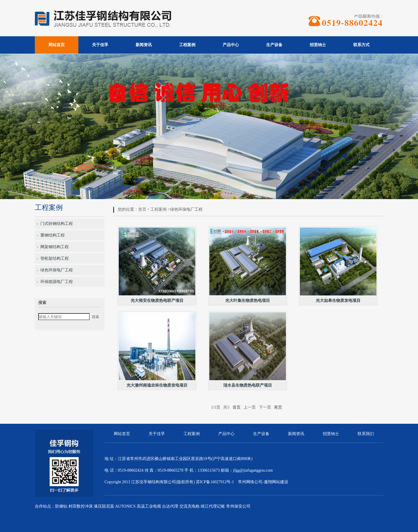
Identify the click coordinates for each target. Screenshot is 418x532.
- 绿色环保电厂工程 (55, 270)
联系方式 (361, 45)
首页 (142, 209)
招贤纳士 (318, 45)
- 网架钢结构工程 (53, 247)
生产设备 (274, 45)
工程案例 (187, 45)
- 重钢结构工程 (51, 235)
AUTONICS (126, 506)
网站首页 (57, 45)
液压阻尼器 (104, 506)
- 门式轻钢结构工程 (55, 224)
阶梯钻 (61, 506)
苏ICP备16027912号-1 (215, 482)
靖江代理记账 (213, 506)
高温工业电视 (149, 506)
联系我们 (366, 434)
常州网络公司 (250, 482)
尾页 (278, 407)
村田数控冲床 (81, 506)
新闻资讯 (144, 45)
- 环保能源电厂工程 (55, 282)
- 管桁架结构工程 (53, 258)
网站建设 (280, 482)
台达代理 (170, 506)
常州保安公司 (238, 506)
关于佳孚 (100, 45)
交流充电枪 (190, 506)
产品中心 (231, 45)
